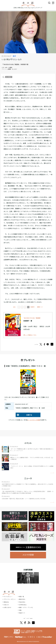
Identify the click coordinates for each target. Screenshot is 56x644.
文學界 (16, 618)
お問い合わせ (7, 607)
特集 (20, 610)
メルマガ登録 (28, 555)
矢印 (52, 473)
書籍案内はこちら (28, 547)
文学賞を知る (23, 605)
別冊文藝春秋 (37, 618)
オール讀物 (26, 618)
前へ (21, 307)
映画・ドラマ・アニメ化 (26, 607)
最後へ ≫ (40, 307)
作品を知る (22, 602)
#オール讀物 (9, 68)
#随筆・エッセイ (12, 69)
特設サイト (22, 613)
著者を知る (22, 599)
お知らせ (6, 605)
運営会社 (6, 602)
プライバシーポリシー (10, 599)
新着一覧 (21, 597)
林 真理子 (9, 77)
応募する (24, 415)
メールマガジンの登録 (34, 420)
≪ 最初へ (16, 307)
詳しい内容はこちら (30, 335)
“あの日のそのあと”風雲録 (32, 318)
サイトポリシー (8, 597)
